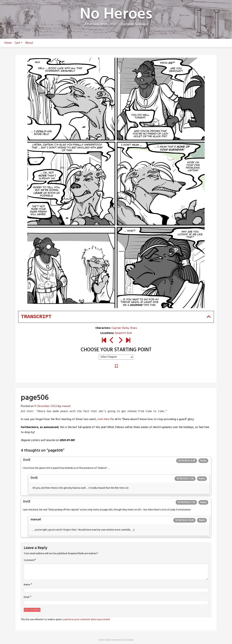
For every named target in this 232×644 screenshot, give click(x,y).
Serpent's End (123, 333)
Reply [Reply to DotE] (203, 461)
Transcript (36, 317)
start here (103, 419)
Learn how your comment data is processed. (86, 619)
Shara (133, 328)
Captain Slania (120, 328)
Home (8, 43)
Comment (29, 560)
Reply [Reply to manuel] (202, 520)
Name (27, 585)
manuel (66, 406)
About (29, 43)
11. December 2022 (46, 406)
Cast (18, 43)
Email (27, 597)
